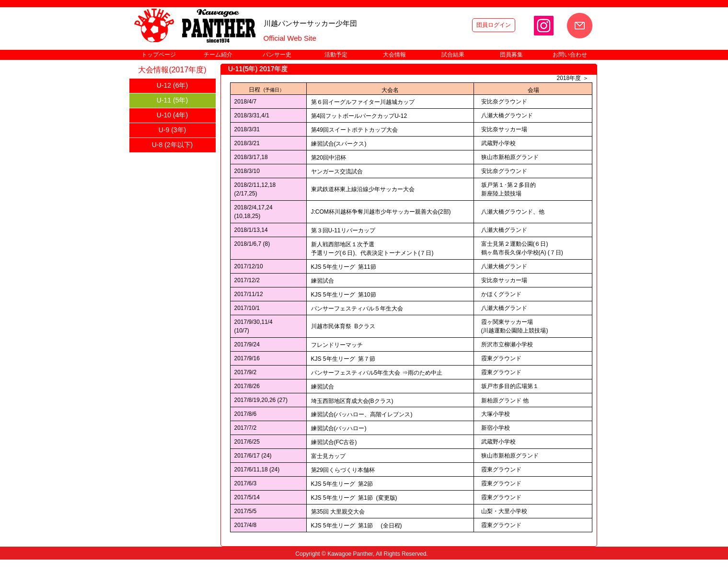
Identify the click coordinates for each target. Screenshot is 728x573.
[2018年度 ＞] (573, 79)
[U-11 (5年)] (173, 101)
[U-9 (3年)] (173, 130)
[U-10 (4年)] (173, 115)
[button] (218, 55)
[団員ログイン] (494, 25)
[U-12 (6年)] (173, 86)
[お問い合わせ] (580, 26)
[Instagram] (544, 26)
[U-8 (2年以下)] (173, 145)
